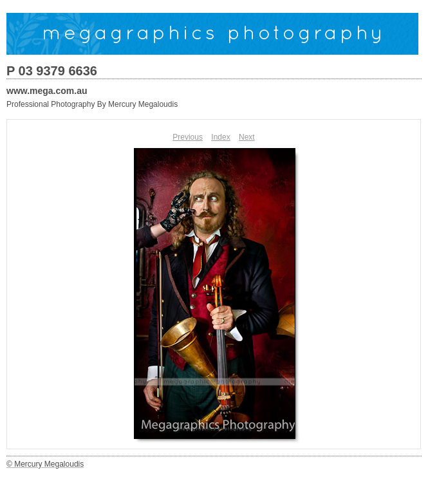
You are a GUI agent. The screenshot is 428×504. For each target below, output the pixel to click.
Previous (188, 137)
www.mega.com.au (47, 91)
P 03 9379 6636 (52, 71)
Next (247, 137)
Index (220, 137)
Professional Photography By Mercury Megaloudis (92, 104)
